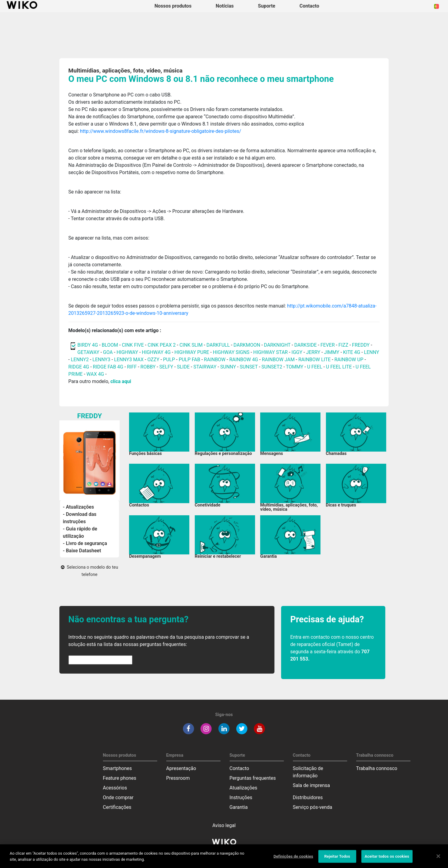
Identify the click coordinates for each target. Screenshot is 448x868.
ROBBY (148, 367)
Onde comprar (118, 797)
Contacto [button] (309, 6)
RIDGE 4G (79, 367)
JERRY (313, 352)
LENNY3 (101, 360)
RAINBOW (215, 360)
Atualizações (244, 788)
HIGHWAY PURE (192, 352)
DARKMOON (247, 345)
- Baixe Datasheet (82, 551)
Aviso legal (224, 825)
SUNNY (228, 367)
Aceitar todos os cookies (387, 859)
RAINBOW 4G (244, 360)
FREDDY (361, 345)
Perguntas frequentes (253, 778)
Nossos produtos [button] (173, 6)
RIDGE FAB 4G (109, 367)
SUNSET (249, 367)
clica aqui (121, 381)
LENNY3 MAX (129, 360)
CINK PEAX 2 (162, 345)
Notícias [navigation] (225, 6)
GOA (108, 352)
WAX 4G (95, 374)
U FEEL (315, 367)
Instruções (241, 797)
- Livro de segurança (85, 543)
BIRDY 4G (88, 345)
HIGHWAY (127, 352)
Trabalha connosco (377, 768)
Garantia (239, 807)
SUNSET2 (272, 367)
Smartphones (118, 768)
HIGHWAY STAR (271, 352)
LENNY (372, 352)
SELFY (167, 367)
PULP (169, 360)
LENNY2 (80, 360)
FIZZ (343, 345)
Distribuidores (308, 797)
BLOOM (110, 345)
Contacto (239, 768)
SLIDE (183, 367)
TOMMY (295, 367)
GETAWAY (88, 352)
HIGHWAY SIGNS (231, 352)
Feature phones (120, 778)
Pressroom (178, 778)
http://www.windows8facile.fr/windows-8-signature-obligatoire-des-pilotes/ (161, 131)
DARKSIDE (305, 345)
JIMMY (332, 352)
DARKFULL (218, 345)
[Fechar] (438, 859)
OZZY (153, 360)
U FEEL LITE (339, 367)
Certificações (117, 807)
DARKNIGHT (277, 345)
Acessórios (115, 788)
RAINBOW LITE (315, 360)
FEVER (328, 345)
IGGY (297, 352)
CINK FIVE (133, 345)
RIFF (132, 367)
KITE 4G (352, 352)
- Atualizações (79, 507)
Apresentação (181, 768)
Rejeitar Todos (337, 859)
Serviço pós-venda (313, 807)
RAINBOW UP (349, 360)
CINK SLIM (191, 345)
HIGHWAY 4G (156, 352)
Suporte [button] (267, 6)
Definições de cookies (293, 859)
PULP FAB (189, 360)
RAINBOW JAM (279, 360)
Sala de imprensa (312, 785)
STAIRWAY (205, 367)
